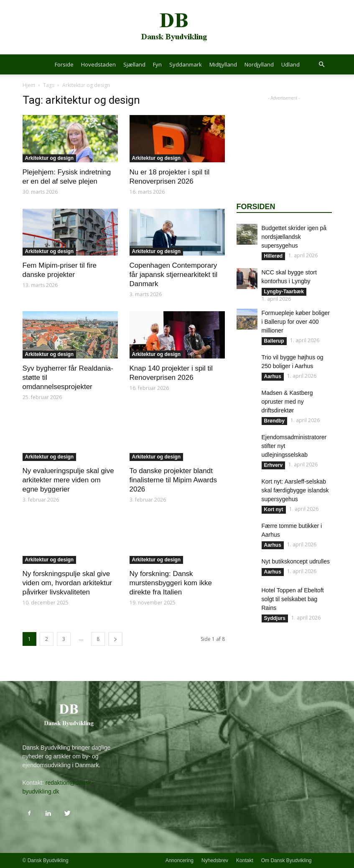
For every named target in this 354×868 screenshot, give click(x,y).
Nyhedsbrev (215, 860)
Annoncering (180, 860)
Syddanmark (186, 64)
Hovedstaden (98, 64)
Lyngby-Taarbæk (284, 292)
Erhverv (274, 465)
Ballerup (274, 341)
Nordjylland (259, 64)
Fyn (157, 64)
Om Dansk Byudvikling (287, 860)
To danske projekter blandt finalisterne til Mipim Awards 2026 (173, 480)
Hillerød (274, 256)
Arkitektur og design (50, 158)
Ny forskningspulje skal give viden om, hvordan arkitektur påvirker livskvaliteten (67, 583)
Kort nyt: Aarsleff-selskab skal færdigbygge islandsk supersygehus (295, 490)
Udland (290, 64)
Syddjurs (275, 618)
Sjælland (134, 64)
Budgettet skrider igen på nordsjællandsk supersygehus (294, 237)
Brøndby (274, 421)
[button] (322, 65)
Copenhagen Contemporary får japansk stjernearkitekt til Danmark (174, 275)
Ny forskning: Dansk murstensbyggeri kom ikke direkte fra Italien (171, 583)
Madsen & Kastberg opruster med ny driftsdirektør (287, 402)
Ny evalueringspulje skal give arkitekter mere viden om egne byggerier (68, 480)
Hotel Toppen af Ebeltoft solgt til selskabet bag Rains (293, 599)
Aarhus (273, 376)
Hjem (29, 85)
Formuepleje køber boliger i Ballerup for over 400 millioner (296, 322)
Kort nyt (274, 510)
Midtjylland (223, 64)
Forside (64, 64)
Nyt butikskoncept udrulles (296, 561)
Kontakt (245, 860)
